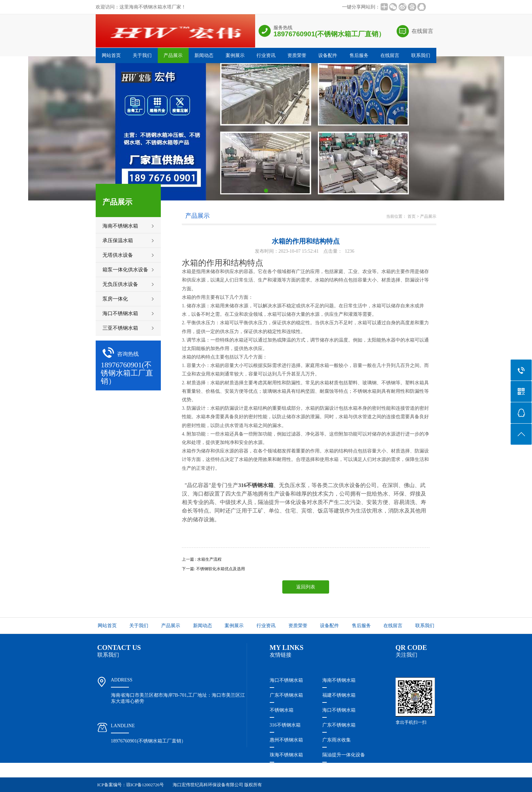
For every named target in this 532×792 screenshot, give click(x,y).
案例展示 (235, 55)
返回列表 (306, 587)
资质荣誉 (297, 55)
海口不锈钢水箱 (286, 680)
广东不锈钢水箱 (286, 695)
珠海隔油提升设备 (289, 770)
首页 (412, 216)
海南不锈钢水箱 (339, 680)
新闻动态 (204, 55)
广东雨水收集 (337, 740)
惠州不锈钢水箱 (286, 740)
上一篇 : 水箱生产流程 (202, 559)
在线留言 (422, 31)
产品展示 (173, 55)
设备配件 (328, 55)
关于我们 (142, 55)
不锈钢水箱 (282, 710)
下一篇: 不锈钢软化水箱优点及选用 (213, 569)
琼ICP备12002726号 (145, 785)
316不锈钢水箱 (285, 725)
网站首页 (111, 55)
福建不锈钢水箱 (339, 695)
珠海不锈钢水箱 (286, 755)
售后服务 (359, 55)
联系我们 (421, 55)
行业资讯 (266, 55)
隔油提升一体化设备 (344, 755)
